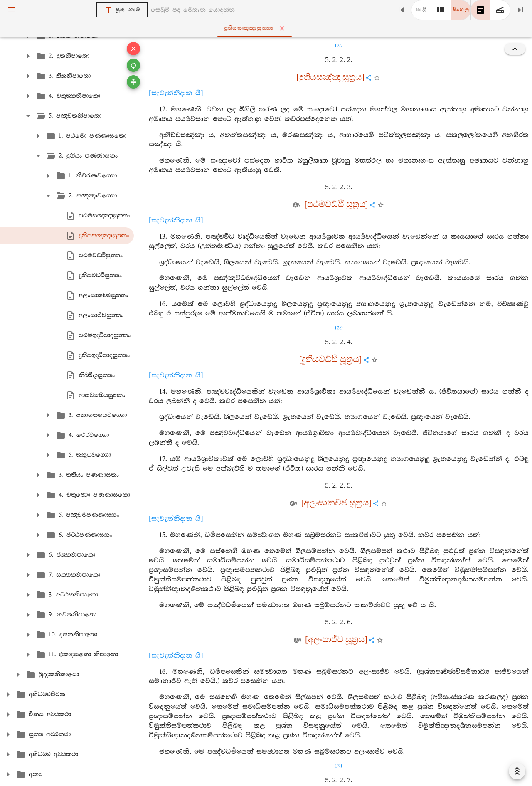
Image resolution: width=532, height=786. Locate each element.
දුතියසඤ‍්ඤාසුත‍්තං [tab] (267, 28)
